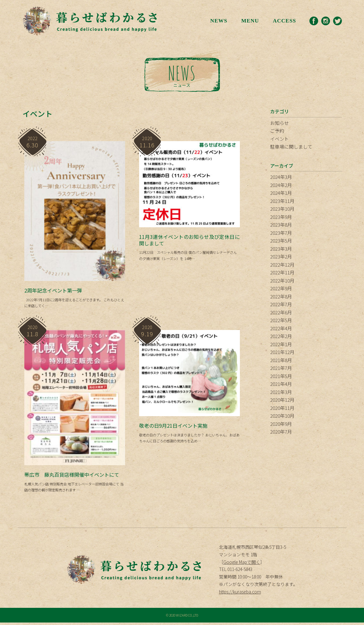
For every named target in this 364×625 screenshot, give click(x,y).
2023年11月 (282, 201)
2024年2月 (281, 185)
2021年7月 (281, 368)
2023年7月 (281, 233)
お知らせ (279, 123)
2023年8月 (281, 225)
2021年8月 (281, 360)
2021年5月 (281, 376)
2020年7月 (281, 432)
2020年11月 (282, 408)
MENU (248, 21)
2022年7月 (281, 304)
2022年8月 (281, 296)
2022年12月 (282, 265)
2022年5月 (281, 320)
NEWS (217, 21)
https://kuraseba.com (240, 594)
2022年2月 (281, 336)
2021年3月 (281, 392)
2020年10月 (282, 416)
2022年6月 (281, 312)
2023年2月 (281, 256)
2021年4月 (281, 384)
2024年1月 (281, 193)
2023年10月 (282, 209)
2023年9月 (281, 217)
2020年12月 (282, 400)
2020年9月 (281, 424)
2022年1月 (281, 344)
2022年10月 (282, 281)
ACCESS (283, 21)
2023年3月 (281, 249)
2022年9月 (281, 288)
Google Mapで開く (242, 564)
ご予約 (277, 131)
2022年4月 (281, 328)
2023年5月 (281, 241)
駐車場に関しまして (291, 147)
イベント (279, 139)
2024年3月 (281, 177)
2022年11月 (282, 272)
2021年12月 (282, 352)
